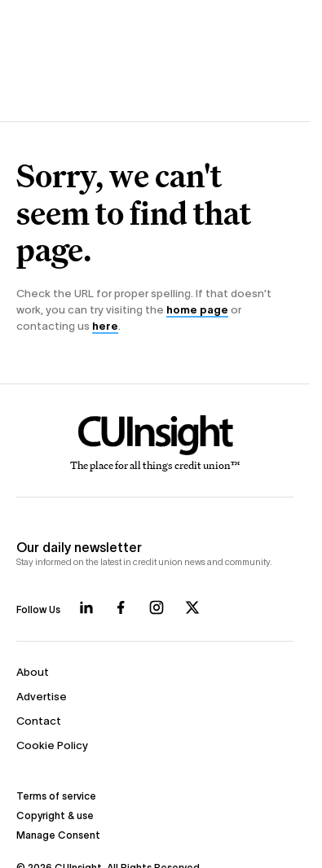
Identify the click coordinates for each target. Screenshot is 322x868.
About (33, 672)
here (105, 326)
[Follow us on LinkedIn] (86, 607)
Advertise (42, 697)
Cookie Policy (52, 745)
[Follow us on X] (192, 607)
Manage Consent (58, 835)
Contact (39, 721)
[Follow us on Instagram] (157, 607)
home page (197, 310)
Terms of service (56, 796)
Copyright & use (55, 815)
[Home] (155, 444)
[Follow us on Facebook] (121, 607)
